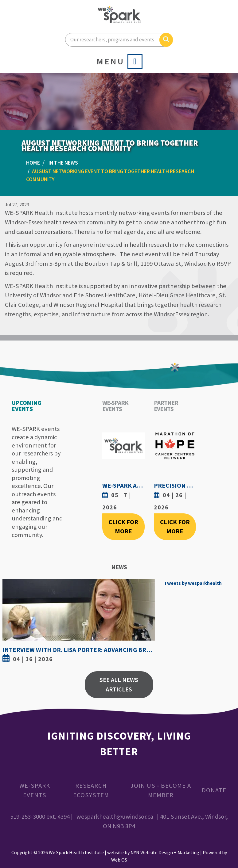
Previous (9, 622)
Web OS (119, 860)
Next (149, 622)
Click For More (123, 527)
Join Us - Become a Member (161, 790)
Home (33, 163)
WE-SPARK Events (35, 790)
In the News (63, 163)
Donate (214, 790)
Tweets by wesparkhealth (193, 583)
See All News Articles (119, 685)
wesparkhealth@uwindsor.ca (115, 817)
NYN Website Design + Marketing (165, 852)
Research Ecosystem (91, 790)
